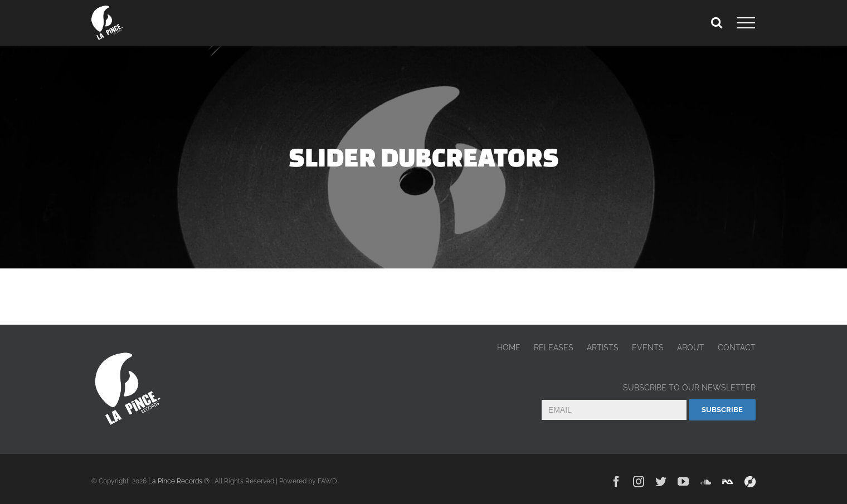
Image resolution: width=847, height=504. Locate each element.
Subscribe (722, 410)
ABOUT (691, 348)
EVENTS (648, 348)
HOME (509, 348)
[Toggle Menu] (746, 23)
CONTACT (737, 348)
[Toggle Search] (717, 22)
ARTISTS (603, 348)
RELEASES (554, 348)
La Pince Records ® (179, 481)
